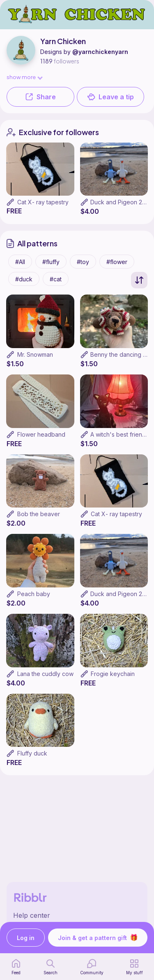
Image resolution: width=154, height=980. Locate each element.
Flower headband (41, 434)
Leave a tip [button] (110, 97)
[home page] (16, 967)
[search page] (51, 967)
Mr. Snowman (35, 354)
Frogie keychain (113, 674)
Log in (26, 938)
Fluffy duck (32, 753)
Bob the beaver (39, 514)
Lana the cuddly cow (45, 674)
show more (24, 77)
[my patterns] (134, 967)
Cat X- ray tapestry (43, 202)
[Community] (92, 967)
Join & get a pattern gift (98, 938)
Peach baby (34, 594)
